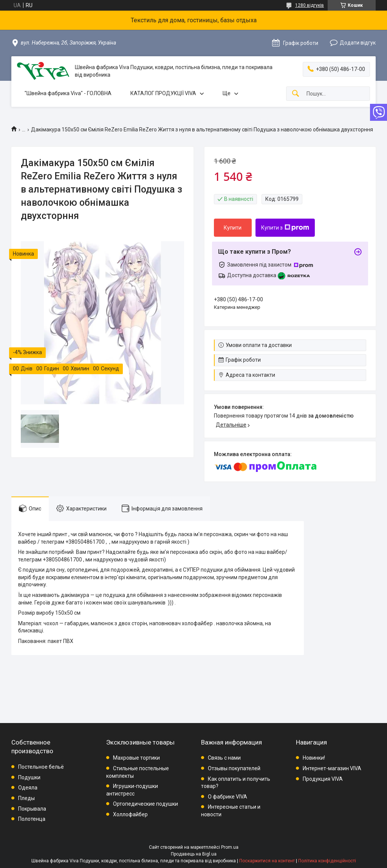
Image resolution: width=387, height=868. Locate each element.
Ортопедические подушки (146, 804)
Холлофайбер (130, 814)
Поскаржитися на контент (267, 861)
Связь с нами (224, 758)
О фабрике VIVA (228, 797)
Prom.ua (230, 847)
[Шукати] (296, 94)
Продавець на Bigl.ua (194, 854)
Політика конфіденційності (327, 861)
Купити (233, 228)
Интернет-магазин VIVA (332, 768)
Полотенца (32, 819)
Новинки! (314, 758)
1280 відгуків (310, 5)
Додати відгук (358, 43)
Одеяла (28, 788)
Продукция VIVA (323, 779)
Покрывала (32, 809)
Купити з (285, 228)
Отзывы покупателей (234, 768)
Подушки (29, 777)
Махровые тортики (136, 758)
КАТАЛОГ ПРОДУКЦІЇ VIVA (163, 93)
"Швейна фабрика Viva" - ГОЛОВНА (68, 93)
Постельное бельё (41, 767)
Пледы (26, 798)
